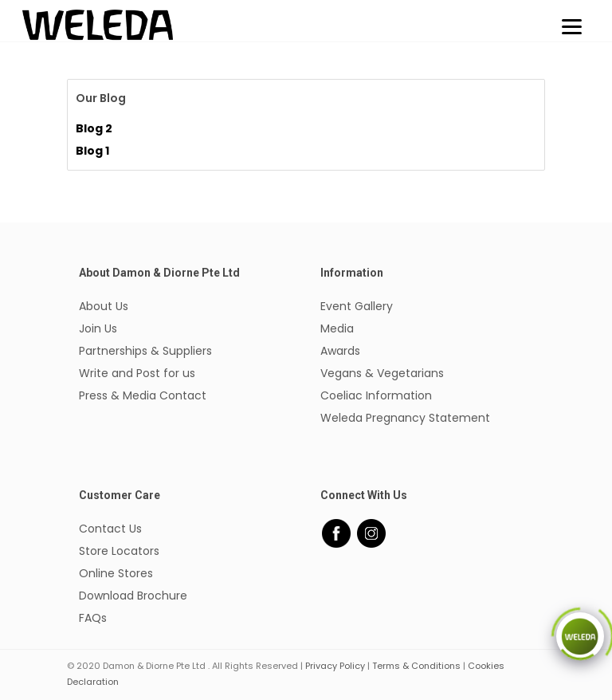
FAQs (93, 618)
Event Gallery (357, 306)
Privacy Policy (335, 666)
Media (337, 328)
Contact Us (110, 529)
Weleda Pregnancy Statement (405, 418)
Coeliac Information (376, 395)
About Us (104, 306)
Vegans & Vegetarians (382, 373)
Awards (340, 351)
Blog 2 (94, 128)
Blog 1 (92, 151)
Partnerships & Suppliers (145, 351)
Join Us (98, 328)
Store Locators (119, 551)
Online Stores (116, 573)
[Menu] (572, 26)
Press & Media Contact (143, 395)
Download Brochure (133, 596)
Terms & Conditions (416, 666)
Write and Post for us (137, 373)
